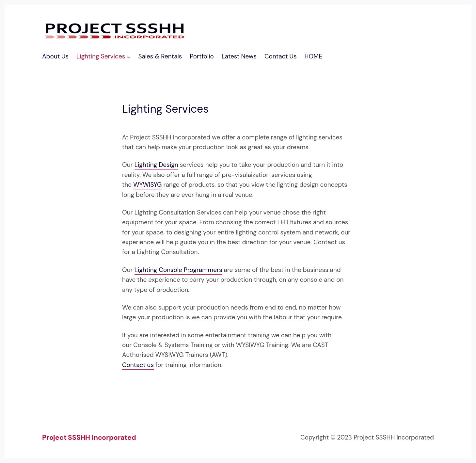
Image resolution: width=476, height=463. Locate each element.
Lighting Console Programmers (178, 270)
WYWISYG (147, 185)
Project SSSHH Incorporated (89, 438)
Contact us (138, 365)
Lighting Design (156, 165)
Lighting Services (101, 56)
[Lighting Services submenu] (128, 57)
